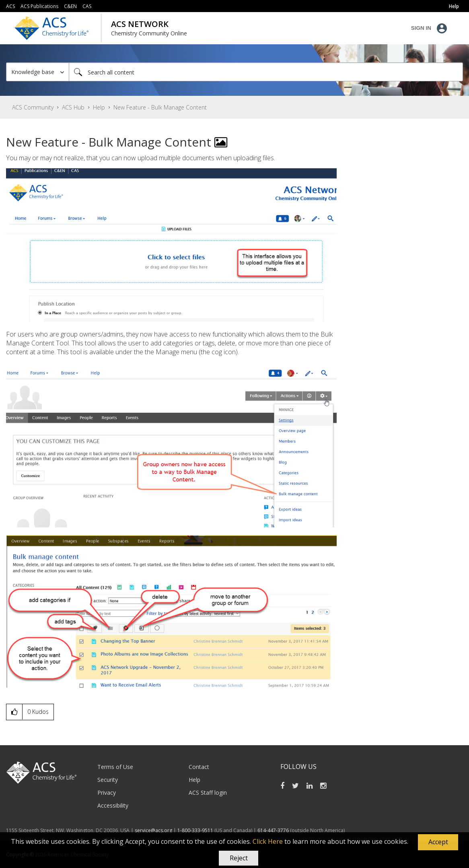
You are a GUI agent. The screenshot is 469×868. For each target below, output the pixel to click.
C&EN (70, 6)
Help (99, 107)
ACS (10, 6)
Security (108, 780)
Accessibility (113, 805)
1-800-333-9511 (195, 830)
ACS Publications (39, 6)
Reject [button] (239, 858)
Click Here (268, 841)
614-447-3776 (274, 830)
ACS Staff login (208, 793)
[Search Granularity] (38, 72)
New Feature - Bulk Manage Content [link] (160, 107)
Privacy (107, 793)
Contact (199, 767)
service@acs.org (153, 830)
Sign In (421, 28)
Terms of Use (115, 767)
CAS (87, 6)
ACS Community (33, 107)
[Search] (266, 72)
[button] (438, 842)
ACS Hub (73, 107)
